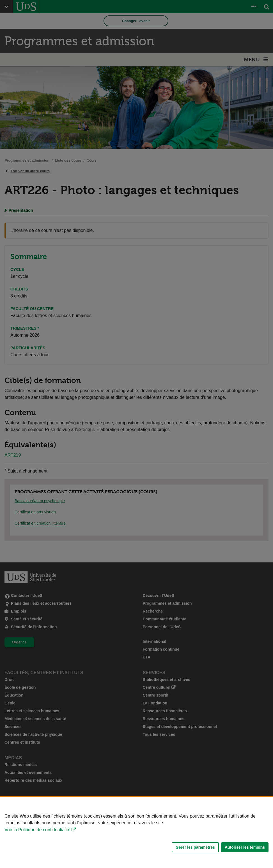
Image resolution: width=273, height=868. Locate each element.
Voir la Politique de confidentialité (37, 830)
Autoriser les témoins (245, 847)
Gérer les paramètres (195, 847)
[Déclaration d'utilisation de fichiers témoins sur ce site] (136, 833)
